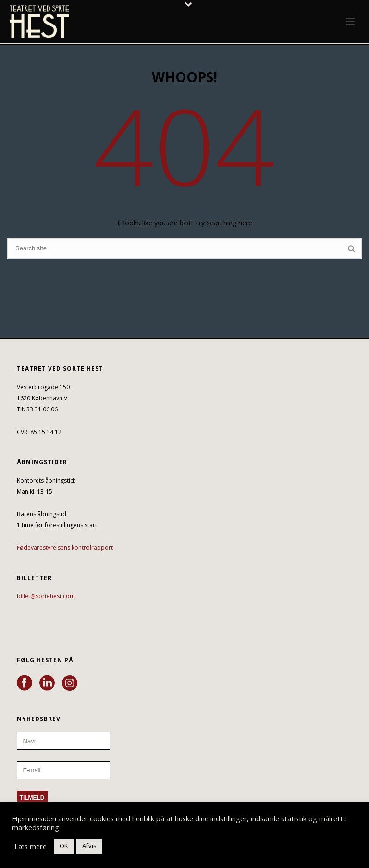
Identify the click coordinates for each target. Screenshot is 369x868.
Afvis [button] (89, 846)
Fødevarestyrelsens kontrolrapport (65, 548)
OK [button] (64, 846)
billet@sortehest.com (46, 596)
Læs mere (31, 846)
